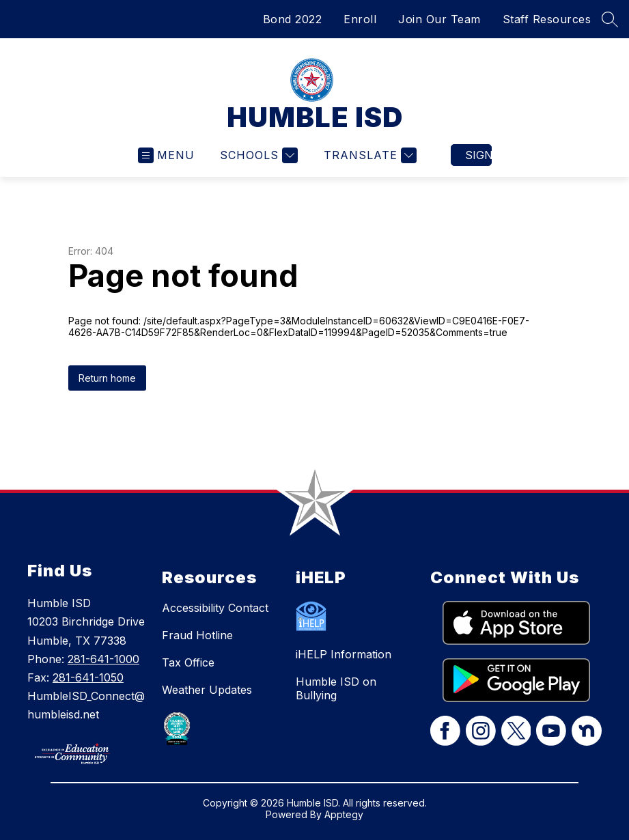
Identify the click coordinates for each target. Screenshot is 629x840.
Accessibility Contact (215, 608)
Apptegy (344, 814)
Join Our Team (439, 19)
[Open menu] (166, 155)
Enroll (360, 19)
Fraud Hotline (197, 635)
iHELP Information (344, 654)
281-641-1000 (103, 659)
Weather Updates (207, 690)
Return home (107, 378)
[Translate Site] (368, 155)
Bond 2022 (293, 19)
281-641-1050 (88, 677)
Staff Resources (547, 19)
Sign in (478, 155)
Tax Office (188, 662)
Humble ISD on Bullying (336, 688)
